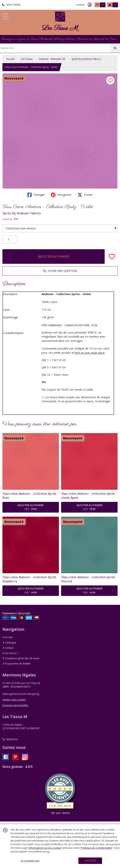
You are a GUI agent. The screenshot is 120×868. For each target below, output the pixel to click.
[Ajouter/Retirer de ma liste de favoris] (112, 256)
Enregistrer (61, 195)
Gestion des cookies (14, 700)
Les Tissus (27, 59)
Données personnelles (15, 705)
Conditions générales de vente (21, 658)
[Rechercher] (115, 48)
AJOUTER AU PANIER (54, 256)
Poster (85, 195)
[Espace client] (90, 5)
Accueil (10, 59)
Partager (36, 195)
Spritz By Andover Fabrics (22, 213)
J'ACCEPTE (90, 861)
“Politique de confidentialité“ (96, 848)
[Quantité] (10, 240)
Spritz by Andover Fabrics (86, 59)
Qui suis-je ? (10, 653)
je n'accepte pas (30, 861)
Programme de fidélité (16, 664)
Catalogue (9, 643)
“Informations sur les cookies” (45, 848)
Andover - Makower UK (52, 59)
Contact (80, 5)
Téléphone (10, 739)
